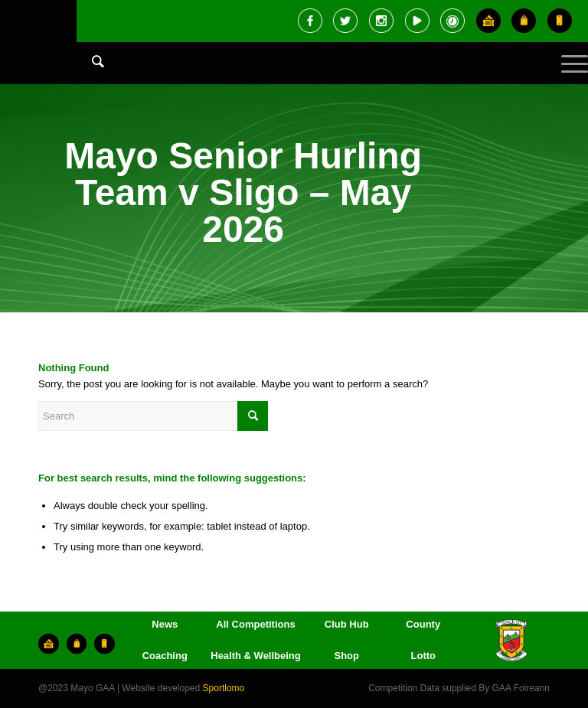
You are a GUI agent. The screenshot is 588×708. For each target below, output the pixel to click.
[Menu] (567, 77)
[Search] (90, 61)
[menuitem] (90, 77)
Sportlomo (224, 688)
